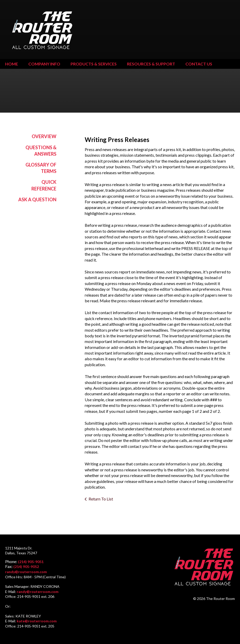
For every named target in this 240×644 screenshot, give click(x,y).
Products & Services (94, 64)
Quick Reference (44, 185)
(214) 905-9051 (31, 562)
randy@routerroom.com (26, 572)
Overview (44, 136)
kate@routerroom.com (37, 621)
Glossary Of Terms (41, 168)
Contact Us (199, 64)
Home (12, 64)
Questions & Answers (41, 151)
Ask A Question (37, 199)
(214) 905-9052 (26, 567)
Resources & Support (151, 64)
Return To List (101, 499)
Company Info (44, 64)
